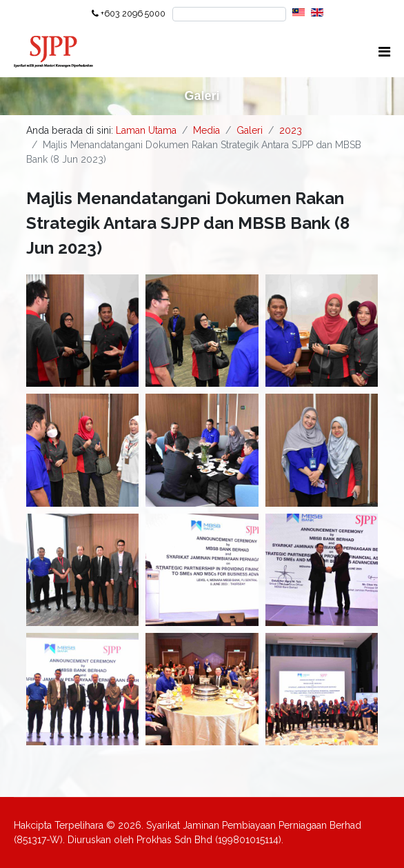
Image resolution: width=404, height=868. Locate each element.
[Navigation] (384, 52)
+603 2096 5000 (133, 13)
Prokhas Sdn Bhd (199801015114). (210, 840)
